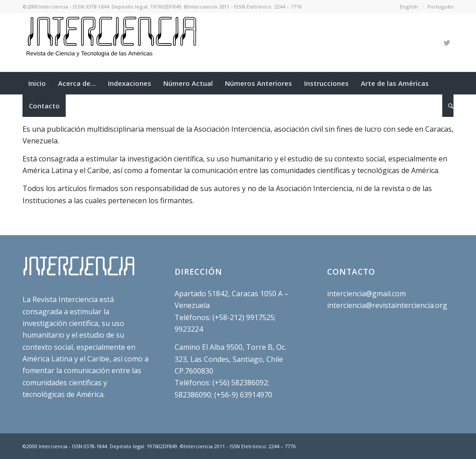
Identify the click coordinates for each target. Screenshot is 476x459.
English (409, 7)
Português (440, 7)
